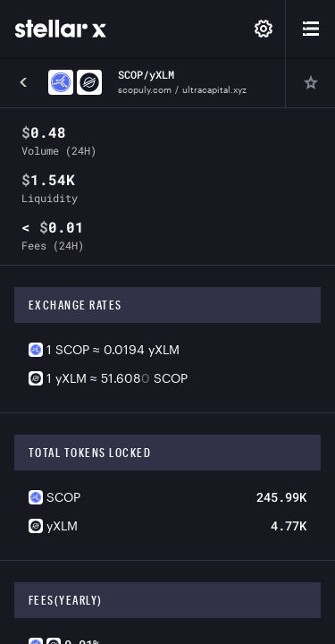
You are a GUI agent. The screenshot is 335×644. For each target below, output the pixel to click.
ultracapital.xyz (214, 89)
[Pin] (310, 82)
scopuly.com (145, 89)
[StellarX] (61, 29)
